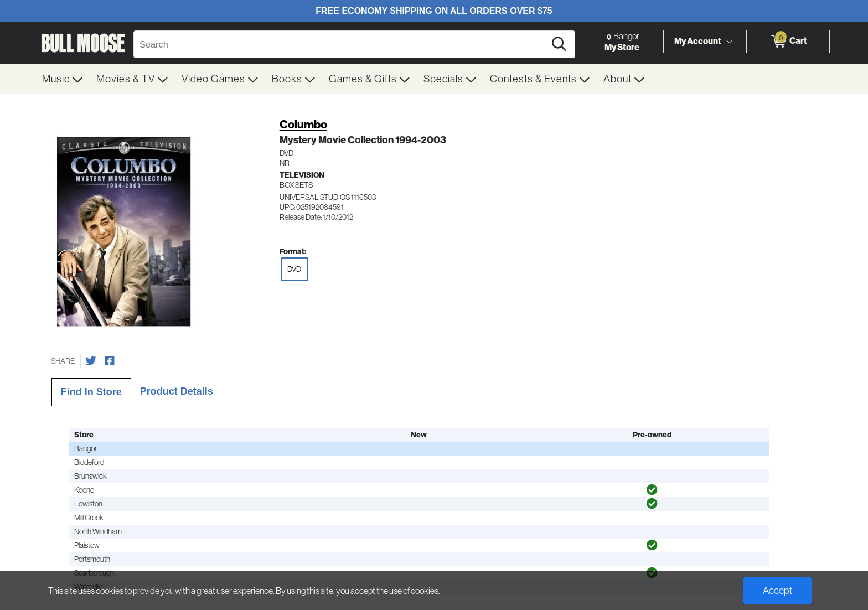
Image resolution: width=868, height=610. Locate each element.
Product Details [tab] (177, 391)
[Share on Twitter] (91, 361)
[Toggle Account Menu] (729, 42)
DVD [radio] (294, 269)
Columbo (303, 124)
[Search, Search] (341, 44)
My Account (698, 41)
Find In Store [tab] (91, 392)
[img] (652, 490)
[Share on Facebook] (110, 361)
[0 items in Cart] (788, 42)
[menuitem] (63, 79)
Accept (777, 590)
